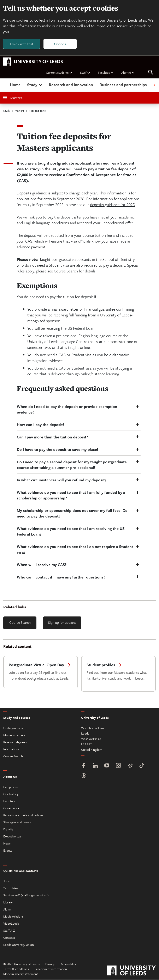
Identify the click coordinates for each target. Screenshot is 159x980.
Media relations (13, 917)
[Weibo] (130, 766)
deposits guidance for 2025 (112, 205)
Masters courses (14, 735)
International (12, 749)
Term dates (11, 888)
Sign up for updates (62, 623)
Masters (13, 98)
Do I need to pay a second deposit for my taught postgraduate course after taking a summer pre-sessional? (72, 465)
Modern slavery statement (21, 974)
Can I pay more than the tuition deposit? (52, 437)
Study (35, 85)
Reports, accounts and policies (23, 815)
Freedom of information (51, 969)
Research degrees (15, 742)
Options (60, 44)
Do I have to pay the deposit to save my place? (58, 450)
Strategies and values (17, 823)
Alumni (128, 73)
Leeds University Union (19, 945)
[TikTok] (142, 766)
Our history (11, 794)
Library (8, 903)
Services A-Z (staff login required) (26, 896)
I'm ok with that (22, 44)
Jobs (6, 881)
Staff (85, 73)
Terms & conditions (16, 969)
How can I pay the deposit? (41, 425)
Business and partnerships (123, 85)
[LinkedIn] (95, 766)
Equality (8, 830)
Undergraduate (13, 728)
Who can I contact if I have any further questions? (61, 577)
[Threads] (84, 777)
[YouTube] (107, 766)
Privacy (50, 964)
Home (15, 85)
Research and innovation (71, 85)
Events (8, 851)
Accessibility (68, 964)
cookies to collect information (41, 20)
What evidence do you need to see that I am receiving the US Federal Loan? (71, 532)
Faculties (106, 73)
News (7, 844)
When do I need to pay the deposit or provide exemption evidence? (67, 410)
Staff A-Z (9, 931)
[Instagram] (118, 766)
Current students (59, 73)
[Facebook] (84, 766)
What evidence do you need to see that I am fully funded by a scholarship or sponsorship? (71, 495)
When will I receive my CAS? (42, 565)
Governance (11, 808)
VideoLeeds (11, 924)
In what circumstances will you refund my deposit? (62, 480)
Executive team (13, 837)
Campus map (12, 787)
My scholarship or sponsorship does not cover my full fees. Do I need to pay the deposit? (73, 514)
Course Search (66, 271)
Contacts (9, 938)
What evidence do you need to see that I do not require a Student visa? (75, 550)
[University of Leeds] (131, 971)
